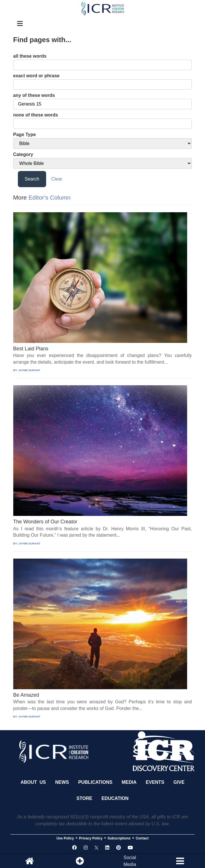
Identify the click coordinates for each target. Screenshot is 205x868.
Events (155, 782)
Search (32, 179)
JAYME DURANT (29, 370)
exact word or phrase (36, 76)
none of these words (36, 115)
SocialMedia (130, 861)
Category (23, 154)
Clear (57, 179)
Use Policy (65, 838)
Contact (142, 838)
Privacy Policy (91, 838)
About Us (33, 782)
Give (179, 782)
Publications (95, 782)
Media (129, 782)
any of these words (34, 95)
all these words (30, 56)
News (62, 782)
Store (84, 798)
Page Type (25, 135)
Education (115, 798)
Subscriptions (119, 838)
